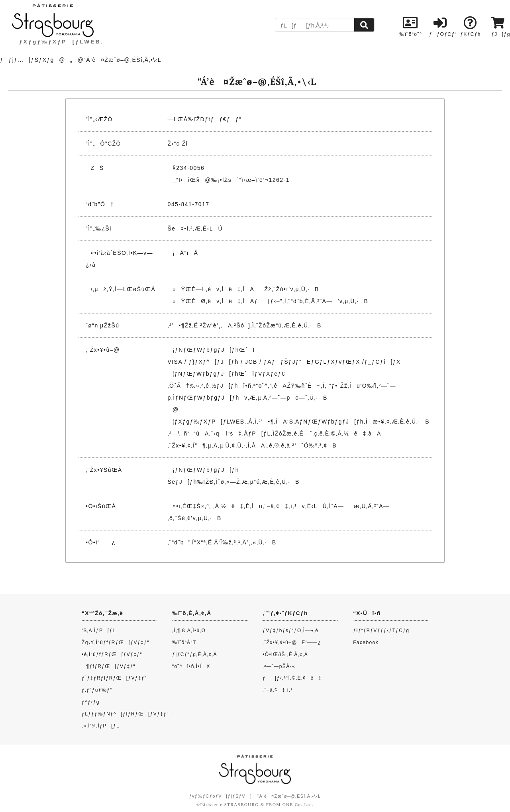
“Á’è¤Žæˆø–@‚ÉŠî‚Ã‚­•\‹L (289, 796)
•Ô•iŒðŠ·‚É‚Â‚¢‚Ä (285, 654)
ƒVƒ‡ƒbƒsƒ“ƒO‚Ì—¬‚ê (290, 631)
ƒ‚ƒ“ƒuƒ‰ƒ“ (97, 690)
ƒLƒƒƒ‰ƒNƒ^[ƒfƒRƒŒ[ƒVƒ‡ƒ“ (125, 714)
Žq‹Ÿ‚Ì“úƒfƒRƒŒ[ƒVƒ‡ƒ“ (116, 643)
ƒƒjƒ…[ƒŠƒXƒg (27, 60)
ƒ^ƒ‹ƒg (91, 702)
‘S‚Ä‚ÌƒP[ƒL (99, 631)
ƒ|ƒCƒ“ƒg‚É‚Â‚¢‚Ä (195, 654)
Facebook (366, 643)
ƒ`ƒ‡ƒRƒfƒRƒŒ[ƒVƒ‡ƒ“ (114, 678)
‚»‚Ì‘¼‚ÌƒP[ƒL (101, 726)
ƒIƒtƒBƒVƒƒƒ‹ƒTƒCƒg (381, 631)
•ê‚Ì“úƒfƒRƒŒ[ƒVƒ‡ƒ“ (112, 654)
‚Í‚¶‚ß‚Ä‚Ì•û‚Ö (189, 631)
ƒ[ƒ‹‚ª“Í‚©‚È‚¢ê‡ (292, 678)
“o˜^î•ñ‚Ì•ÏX (191, 666)
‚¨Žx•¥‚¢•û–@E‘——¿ (292, 643)
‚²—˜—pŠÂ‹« (279, 666)
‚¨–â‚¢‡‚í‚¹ (278, 690)
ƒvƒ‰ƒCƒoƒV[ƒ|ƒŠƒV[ (220, 796)
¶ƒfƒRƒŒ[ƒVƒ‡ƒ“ (109, 666)
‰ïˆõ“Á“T (184, 643)
